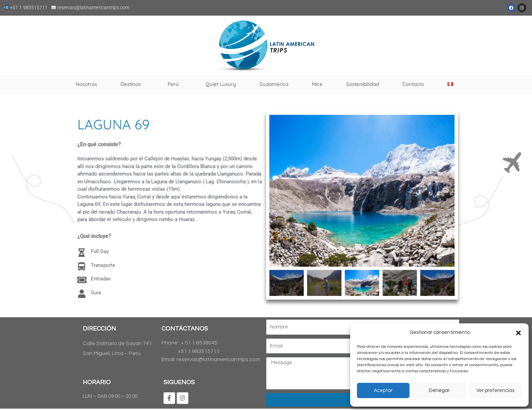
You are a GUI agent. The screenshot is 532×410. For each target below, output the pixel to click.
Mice (317, 84)
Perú (175, 84)
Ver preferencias (495, 390)
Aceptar (383, 390)
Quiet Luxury (221, 84)
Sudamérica (274, 84)
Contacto (413, 84)
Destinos (132, 84)
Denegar (439, 390)
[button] (518, 333)
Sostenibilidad (363, 84)
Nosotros (86, 84)
